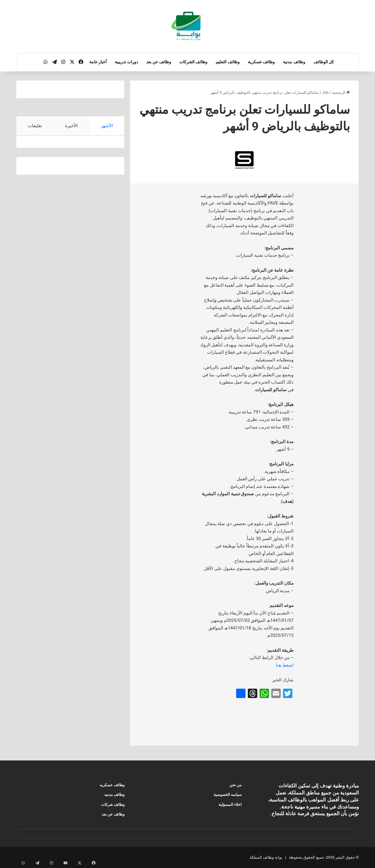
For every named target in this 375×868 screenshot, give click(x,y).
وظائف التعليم (227, 62)
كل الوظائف (324, 62)
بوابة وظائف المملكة (266, 857)
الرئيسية (341, 92)
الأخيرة (71, 126)
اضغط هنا (285, 665)
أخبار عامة (98, 62)
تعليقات (35, 126)
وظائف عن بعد (159, 62)
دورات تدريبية (126, 62)
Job (325, 92)
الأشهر (107, 126)
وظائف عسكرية (261, 62)
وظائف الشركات (193, 62)
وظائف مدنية (294, 62)
